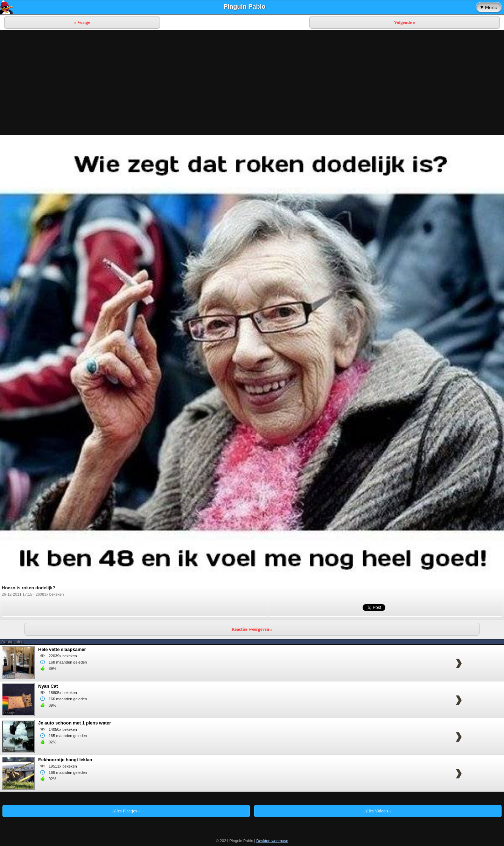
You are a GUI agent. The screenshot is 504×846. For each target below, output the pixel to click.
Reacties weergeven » (252, 629)
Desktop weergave (272, 841)
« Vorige (82, 22)
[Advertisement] (252, 83)
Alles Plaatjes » (126, 811)
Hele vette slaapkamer (62, 649)
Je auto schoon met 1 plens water (75, 723)
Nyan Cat (48, 686)
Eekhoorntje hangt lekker (65, 760)
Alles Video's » (378, 811)
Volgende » (405, 22)
